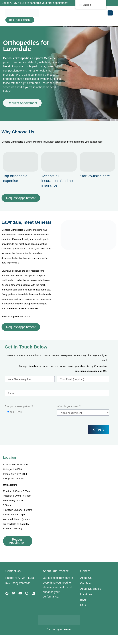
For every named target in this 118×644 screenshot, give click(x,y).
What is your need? (69, 406)
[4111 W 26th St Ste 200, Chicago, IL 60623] (77, 484)
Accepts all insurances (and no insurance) (57, 181)
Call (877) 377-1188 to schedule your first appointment (35, 3)
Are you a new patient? (19, 406)
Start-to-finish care (95, 176)
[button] (110, 13)
